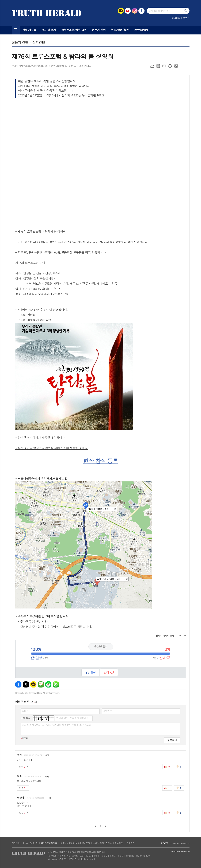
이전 (96, 826)
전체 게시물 (29, 30)
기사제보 (119, 843)
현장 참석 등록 (100, 461)
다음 (105, 826)
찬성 (93, 672)
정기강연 (39, 42)
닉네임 (25, 711)
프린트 (170, 66)
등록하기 (172, 740)
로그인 (186, 18)
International (141, 30)
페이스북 (18, 684)
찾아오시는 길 (31, 843)
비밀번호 (107, 711)
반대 (106, 672)
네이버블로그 (41, 684)
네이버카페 (48, 684)
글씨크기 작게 (188, 66)
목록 (158, 66)
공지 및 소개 (49, 30)
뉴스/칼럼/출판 (120, 30)
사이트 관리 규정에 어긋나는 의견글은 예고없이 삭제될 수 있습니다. (57, 725)
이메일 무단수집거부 (102, 843)
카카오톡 (33, 684)
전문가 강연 (99, 30)
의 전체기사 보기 (169, 636)
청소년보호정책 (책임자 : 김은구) (75, 843)
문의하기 (131, 843)
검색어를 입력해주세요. (160, 11)
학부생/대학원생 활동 (74, 30)
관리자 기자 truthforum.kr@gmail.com (30, 66)
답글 (22, 767)
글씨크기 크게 (182, 66)
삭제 (47, 755)
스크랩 (176, 66)
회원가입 (176, 18)
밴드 (56, 684)
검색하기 (186, 11)
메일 (164, 66)
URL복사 (152, 66)
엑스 (26, 684)
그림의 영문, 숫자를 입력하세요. (73, 718)
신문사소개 (17, 843)
